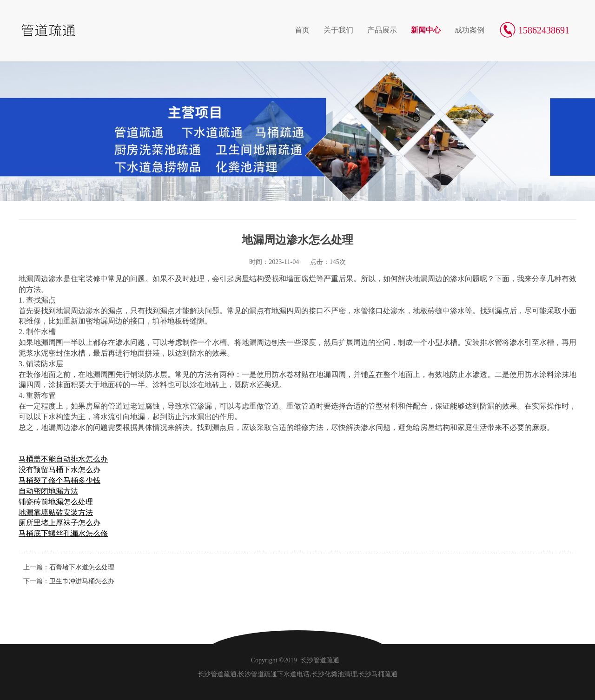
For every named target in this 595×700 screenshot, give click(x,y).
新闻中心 (426, 30)
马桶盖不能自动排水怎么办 (63, 459)
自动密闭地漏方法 (48, 491)
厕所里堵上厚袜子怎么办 (59, 523)
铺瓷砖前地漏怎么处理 (56, 502)
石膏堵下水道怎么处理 (82, 567)
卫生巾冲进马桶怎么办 (82, 581)
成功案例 (469, 30)
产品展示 (382, 30)
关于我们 (338, 30)
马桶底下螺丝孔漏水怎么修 (63, 533)
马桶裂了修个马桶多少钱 (59, 480)
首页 (302, 30)
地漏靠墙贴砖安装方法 (56, 512)
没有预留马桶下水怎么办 (59, 470)
